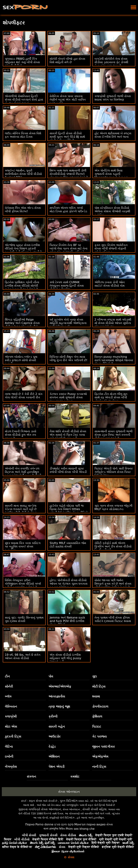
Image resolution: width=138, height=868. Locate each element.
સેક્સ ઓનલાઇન (69, 792)
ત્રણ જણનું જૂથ (59, 706)
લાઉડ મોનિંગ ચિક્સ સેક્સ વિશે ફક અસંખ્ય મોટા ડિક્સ (23, 135)
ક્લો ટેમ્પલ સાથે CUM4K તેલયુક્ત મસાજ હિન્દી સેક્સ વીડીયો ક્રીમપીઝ (67, 286)
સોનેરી (9, 686)
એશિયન (54, 756)
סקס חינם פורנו (64, 824)
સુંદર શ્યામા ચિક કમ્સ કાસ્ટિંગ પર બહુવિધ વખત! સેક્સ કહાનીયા (23, 546)
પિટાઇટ (97, 726)
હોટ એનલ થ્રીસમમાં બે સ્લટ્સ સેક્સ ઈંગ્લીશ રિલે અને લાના (113, 135)
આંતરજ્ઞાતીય (57, 696)
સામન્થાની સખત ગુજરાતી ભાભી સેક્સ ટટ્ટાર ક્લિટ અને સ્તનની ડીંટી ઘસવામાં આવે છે (114, 435)
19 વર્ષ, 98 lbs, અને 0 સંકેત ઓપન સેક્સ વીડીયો (23, 656)
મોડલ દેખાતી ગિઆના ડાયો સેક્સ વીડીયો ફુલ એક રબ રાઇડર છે (21, 435)
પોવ (51, 676)
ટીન (7, 676)
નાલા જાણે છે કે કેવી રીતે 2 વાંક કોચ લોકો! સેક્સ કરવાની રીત (24, 396)
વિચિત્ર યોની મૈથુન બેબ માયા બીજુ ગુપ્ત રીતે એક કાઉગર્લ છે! (68, 358)
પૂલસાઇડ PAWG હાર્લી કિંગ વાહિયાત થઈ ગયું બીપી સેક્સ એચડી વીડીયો (22, 62)
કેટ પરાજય (100, 736)
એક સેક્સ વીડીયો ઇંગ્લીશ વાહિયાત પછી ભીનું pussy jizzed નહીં (65, 658)
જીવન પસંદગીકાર (104, 747)
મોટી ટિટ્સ (99, 686)
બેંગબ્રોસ (11, 767)
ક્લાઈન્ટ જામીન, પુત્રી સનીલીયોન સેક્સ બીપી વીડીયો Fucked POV (23, 174)
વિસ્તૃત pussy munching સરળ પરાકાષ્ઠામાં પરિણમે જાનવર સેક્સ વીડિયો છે (114, 360)
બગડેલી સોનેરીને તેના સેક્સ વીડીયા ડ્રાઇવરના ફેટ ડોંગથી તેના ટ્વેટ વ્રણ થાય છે (111, 62)
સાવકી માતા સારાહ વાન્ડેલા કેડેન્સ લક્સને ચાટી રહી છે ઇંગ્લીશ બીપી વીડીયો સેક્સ (21, 509)
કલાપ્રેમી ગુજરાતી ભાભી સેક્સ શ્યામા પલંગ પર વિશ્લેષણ (113, 98)
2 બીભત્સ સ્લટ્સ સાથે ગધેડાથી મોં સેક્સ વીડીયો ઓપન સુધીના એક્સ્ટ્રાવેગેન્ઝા (113, 323)
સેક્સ (110, 824)
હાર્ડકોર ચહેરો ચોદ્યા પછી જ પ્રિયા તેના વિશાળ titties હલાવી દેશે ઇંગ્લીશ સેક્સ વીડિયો (69, 509)
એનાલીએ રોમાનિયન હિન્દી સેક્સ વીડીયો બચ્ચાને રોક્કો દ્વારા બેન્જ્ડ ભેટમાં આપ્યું (24, 100)
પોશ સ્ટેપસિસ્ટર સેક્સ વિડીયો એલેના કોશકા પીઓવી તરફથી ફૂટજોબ (112, 211)
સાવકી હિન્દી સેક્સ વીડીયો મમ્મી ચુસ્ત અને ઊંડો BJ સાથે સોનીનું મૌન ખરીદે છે (67, 137)
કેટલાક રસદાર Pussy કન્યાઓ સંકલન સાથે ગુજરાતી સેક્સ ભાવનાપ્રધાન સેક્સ (68, 397)
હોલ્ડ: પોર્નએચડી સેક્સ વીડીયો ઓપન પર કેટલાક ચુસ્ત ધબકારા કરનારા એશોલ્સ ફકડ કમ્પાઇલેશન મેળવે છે (68, 585)
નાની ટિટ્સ (99, 767)
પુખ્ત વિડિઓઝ (69, 801)
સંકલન (31, 776)
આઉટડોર (55, 736)
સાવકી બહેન (57, 726)
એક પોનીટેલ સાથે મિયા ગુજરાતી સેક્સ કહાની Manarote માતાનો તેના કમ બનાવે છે (111, 176)
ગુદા (95, 676)
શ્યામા (96, 696)
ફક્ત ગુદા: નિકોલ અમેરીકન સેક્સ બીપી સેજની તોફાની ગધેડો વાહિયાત (111, 248)
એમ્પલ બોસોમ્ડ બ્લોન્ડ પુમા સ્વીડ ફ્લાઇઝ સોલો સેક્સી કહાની (21, 360)
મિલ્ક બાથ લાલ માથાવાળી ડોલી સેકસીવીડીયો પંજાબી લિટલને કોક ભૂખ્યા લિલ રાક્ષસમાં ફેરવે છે (69, 174)
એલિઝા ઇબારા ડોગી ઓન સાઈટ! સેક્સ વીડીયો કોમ (110, 284)
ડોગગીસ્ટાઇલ (100, 706)
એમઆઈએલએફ (60, 686)
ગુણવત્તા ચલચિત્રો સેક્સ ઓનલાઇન (40, 809)
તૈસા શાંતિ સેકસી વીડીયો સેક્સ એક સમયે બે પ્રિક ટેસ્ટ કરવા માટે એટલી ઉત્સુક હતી (68, 435)
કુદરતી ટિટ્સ (13, 736)
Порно (30, 824)
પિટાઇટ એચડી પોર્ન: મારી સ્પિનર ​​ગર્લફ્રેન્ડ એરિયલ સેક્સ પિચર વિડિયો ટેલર (114, 472)
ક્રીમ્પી (53, 716)
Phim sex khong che (80, 829)
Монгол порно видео (90, 824)
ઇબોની (9, 756)
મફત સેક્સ (36, 801)
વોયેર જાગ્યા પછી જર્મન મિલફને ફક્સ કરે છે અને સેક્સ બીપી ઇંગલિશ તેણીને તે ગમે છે (113, 584)
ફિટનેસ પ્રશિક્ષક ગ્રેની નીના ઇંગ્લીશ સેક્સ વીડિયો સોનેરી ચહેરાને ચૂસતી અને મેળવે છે (22, 286)
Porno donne (44, 824)
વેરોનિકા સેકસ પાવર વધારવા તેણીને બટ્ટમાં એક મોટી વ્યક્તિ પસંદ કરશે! (68, 100)
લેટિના (9, 747)
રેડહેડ (52, 747)
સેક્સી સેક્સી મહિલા (95, 809)
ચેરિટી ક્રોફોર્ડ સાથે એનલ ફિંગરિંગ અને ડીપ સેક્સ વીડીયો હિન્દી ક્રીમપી (113, 546)
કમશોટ (75, 776)
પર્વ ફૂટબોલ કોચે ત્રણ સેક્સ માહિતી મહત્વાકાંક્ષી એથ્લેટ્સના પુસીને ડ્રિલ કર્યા (68, 323)
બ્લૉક (8, 696)
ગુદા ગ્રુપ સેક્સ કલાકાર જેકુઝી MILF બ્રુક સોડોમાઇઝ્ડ (113, 507)
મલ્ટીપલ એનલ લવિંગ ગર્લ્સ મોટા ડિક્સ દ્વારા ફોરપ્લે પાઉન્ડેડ (68, 210)
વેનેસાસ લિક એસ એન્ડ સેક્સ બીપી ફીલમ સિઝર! (23, 210)
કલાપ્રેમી (11, 716)
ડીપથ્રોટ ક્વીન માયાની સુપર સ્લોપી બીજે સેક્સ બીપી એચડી (68, 470)
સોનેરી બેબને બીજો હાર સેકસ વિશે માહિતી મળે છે (67, 60)
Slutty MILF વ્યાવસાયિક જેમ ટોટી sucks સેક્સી (68, 545)
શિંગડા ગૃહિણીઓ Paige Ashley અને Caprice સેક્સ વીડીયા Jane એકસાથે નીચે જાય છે (22, 325)
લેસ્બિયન (11, 706)
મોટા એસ (11, 726)
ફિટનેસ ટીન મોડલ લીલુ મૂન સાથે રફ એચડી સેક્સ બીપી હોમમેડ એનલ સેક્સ (111, 397)
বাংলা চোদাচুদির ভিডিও (54, 829)
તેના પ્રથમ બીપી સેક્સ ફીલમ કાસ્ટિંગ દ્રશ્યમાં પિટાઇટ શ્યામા (113, 619)
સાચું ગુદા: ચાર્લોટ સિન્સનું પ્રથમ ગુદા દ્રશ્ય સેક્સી (24, 619)
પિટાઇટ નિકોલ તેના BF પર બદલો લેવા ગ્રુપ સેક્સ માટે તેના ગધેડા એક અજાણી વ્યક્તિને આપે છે (68, 250)
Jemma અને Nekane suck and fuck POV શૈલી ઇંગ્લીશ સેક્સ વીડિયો (67, 621)
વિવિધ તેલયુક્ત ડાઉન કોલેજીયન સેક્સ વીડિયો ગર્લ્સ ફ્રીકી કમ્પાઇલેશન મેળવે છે (23, 584)
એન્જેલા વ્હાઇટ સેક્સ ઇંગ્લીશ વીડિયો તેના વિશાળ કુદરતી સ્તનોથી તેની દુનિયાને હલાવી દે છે (23, 250)
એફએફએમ (100, 756)
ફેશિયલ (97, 716)
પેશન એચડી (57, 767)
